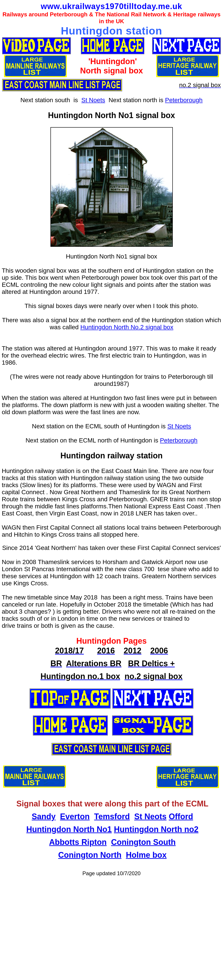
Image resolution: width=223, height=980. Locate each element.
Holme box (146, 855)
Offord (181, 816)
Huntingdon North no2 (156, 829)
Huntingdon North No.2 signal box (127, 327)
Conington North (90, 855)
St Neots (150, 816)
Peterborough (184, 100)
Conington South (143, 842)
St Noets (93, 100)
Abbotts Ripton (78, 842)
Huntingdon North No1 (69, 829)
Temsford (112, 816)
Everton (75, 816)
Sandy (44, 816)
